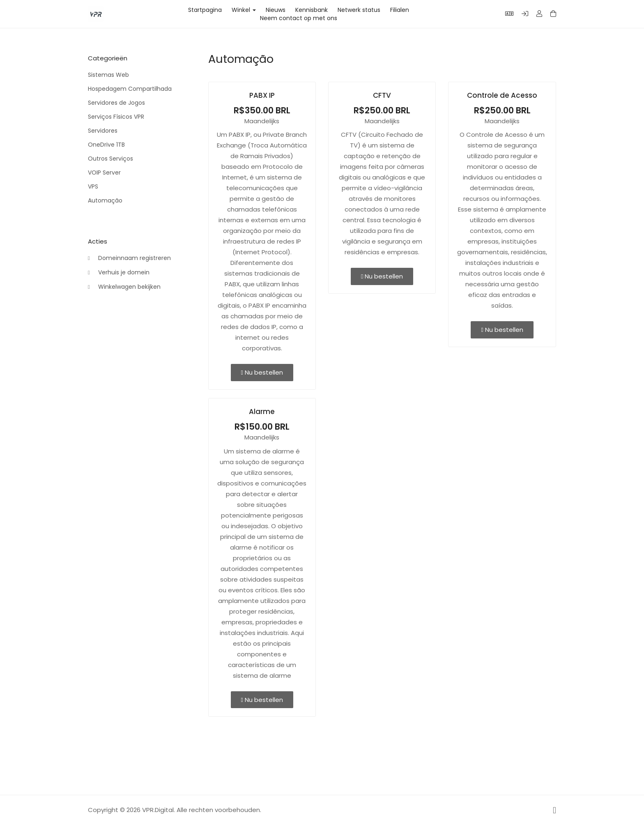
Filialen (400, 10)
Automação (105, 200)
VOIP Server (104, 173)
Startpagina (205, 10)
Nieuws (276, 10)
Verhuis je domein (119, 273)
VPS (93, 186)
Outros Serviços (110, 159)
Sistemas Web (108, 75)
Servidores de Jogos (116, 103)
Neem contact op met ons (299, 18)
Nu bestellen (262, 372)
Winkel (244, 10)
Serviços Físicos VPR (116, 117)
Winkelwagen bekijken (124, 287)
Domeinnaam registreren (129, 258)
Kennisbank (312, 10)
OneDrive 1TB (106, 145)
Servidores (103, 131)
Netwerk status (359, 10)
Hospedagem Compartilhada (130, 89)
